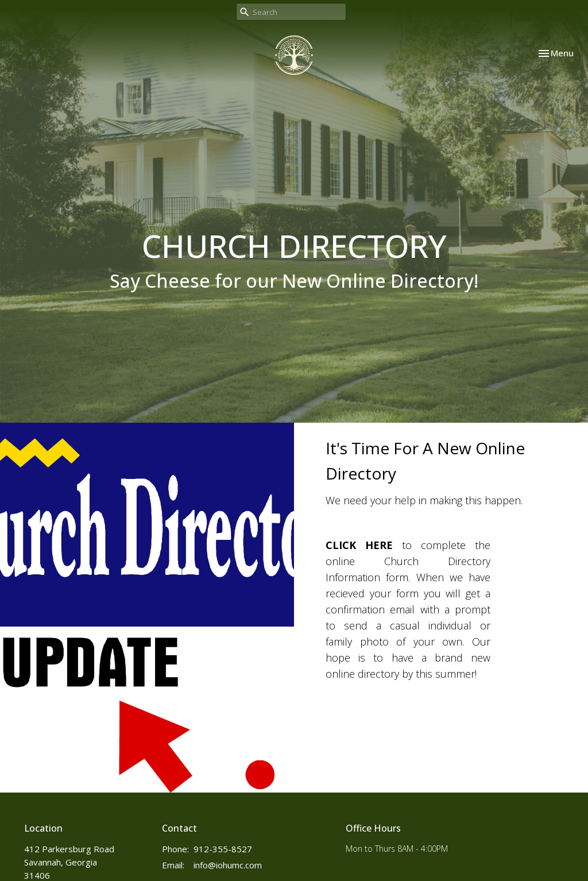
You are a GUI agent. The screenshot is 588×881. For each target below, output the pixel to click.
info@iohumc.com (228, 865)
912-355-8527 (223, 849)
